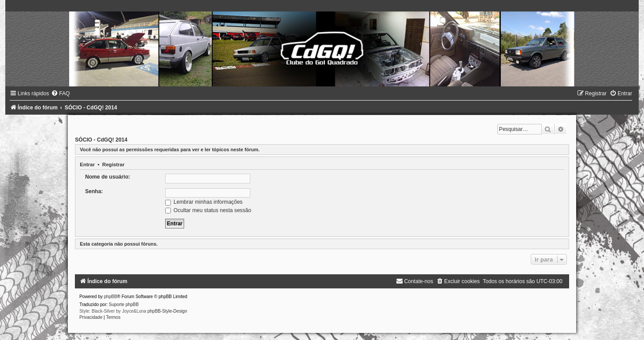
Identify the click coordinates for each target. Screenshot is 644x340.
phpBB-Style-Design (167, 311)
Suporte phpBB (124, 305)
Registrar (113, 164)
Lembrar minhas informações (204, 202)
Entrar (87, 164)
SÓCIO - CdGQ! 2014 (101, 140)
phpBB (111, 297)
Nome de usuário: (107, 177)
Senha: (94, 191)
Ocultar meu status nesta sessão (208, 210)
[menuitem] (60, 93)
